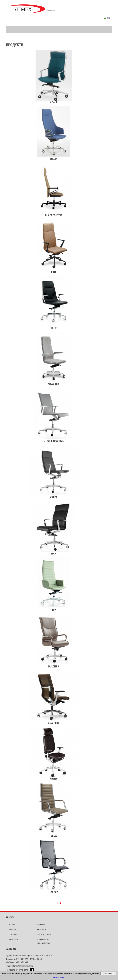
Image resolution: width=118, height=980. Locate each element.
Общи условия (44, 935)
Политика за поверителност (44, 941)
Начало (12, 925)
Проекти (41, 925)
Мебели (13, 930)
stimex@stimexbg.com (22, 966)
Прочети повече (59, 977)
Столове (13, 935)
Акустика (13, 940)
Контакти (41, 930)
